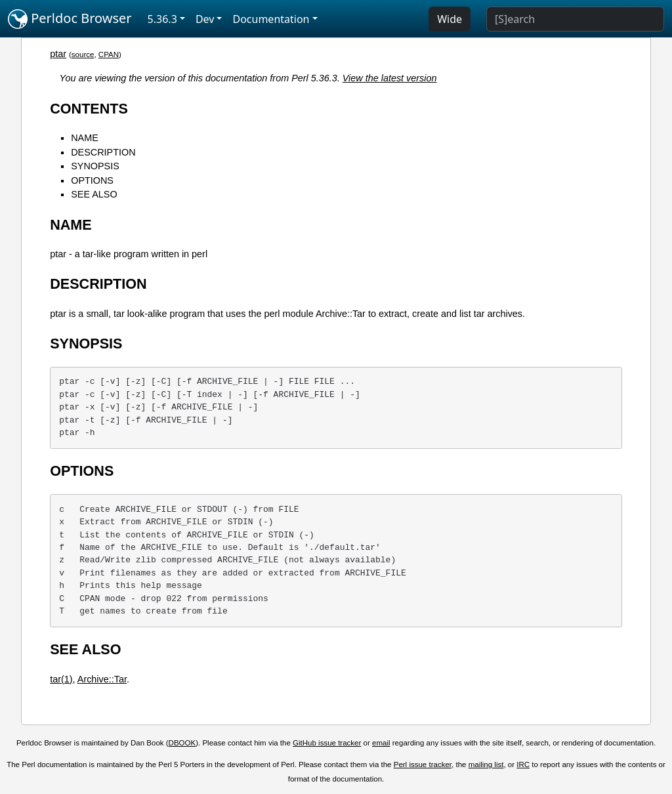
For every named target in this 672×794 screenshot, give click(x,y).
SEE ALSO (94, 194)
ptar (58, 54)
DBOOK (182, 743)
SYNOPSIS (95, 166)
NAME (85, 138)
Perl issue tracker (423, 764)
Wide (450, 19)
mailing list (486, 764)
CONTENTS (89, 109)
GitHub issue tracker (327, 743)
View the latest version (390, 78)
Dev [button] (205, 19)
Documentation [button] (271, 19)
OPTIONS (92, 180)
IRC (523, 764)
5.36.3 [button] (162, 19)
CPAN (109, 54)
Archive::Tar (102, 679)
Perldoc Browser (70, 19)
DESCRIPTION (103, 152)
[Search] (575, 19)
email (381, 743)
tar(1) (61, 679)
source (83, 54)
